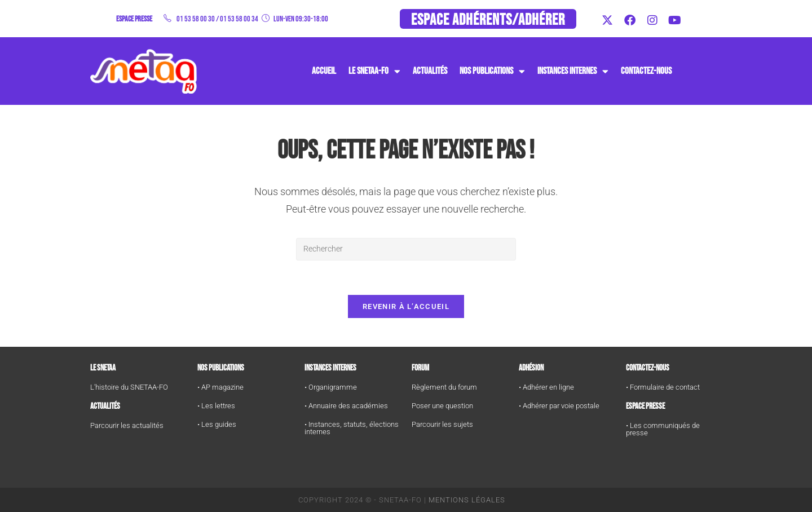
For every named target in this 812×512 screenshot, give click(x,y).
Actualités (430, 71)
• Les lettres (216, 406)
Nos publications (492, 71)
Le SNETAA (103, 368)
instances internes (573, 71)
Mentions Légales (467, 500)
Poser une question (442, 406)
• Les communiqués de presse (663, 429)
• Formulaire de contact (663, 387)
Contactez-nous (646, 71)
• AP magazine (220, 387)
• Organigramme (331, 387)
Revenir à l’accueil (406, 306)
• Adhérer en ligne (546, 387)
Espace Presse (645, 406)
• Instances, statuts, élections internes (352, 428)
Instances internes (330, 368)
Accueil (324, 71)
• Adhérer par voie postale (559, 406)
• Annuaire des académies (346, 406)
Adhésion (531, 368)
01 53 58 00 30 (196, 19)
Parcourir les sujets (442, 424)
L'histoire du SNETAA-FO (129, 387)
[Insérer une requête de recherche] (406, 249)
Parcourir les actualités (127, 425)
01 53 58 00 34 (239, 19)
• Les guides (217, 424)
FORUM (420, 368)
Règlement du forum (444, 387)
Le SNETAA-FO (374, 71)
